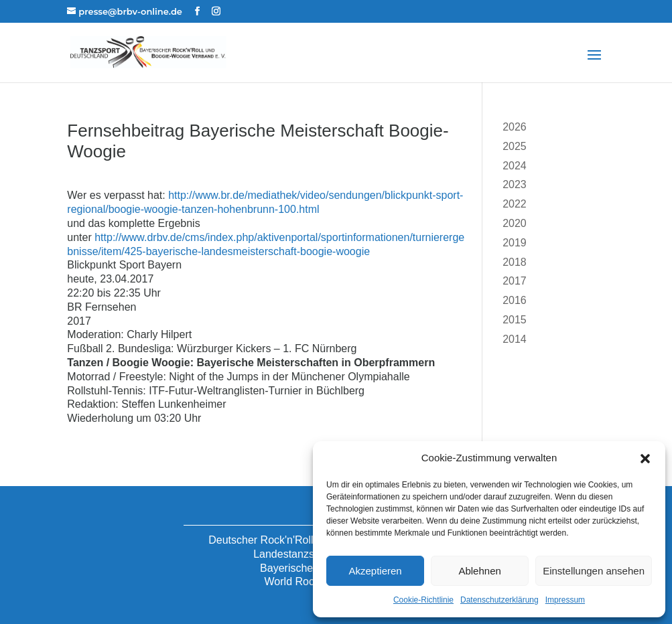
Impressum (565, 600)
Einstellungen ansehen (594, 571)
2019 (515, 243)
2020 (515, 223)
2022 (515, 204)
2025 (515, 146)
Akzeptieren (375, 571)
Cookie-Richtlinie (423, 600)
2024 (515, 166)
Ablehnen (479, 571)
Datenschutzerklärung (499, 600)
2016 (515, 300)
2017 (515, 281)
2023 (515, 184)
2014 (515, 339)
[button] (645, 459)
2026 (515, 127)
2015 (515, 320)
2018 (515, 262)
